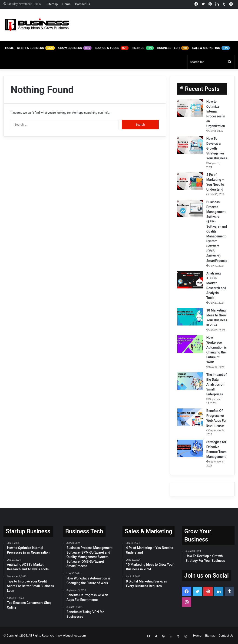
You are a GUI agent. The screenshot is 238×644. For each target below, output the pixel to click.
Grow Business (75, 48)
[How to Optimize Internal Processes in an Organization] (190, 108)
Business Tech (173, 48)
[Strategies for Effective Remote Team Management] (190, 448)
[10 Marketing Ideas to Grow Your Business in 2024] (190, 317)
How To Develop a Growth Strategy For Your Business (217, 148)
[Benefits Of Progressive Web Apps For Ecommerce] (190, 417)
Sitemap (52, 4)
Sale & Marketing (211, 48)
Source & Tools (112, 48)
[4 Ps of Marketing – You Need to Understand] (190, 181)
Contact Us (83, 4)
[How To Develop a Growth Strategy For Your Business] (190, 145)
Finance (143, 48)
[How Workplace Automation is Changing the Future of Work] (190, 344)
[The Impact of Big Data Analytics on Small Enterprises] (190, 381)
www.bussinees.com (72, 635)
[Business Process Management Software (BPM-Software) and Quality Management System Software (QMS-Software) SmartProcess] (190, 208)
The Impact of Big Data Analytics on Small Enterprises (217, 384)
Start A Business (36, 48)
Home (66, 4)
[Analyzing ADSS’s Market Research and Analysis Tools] (190, 280)
